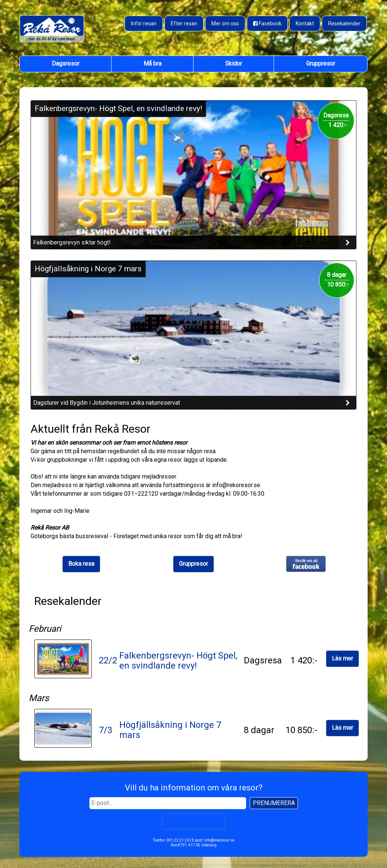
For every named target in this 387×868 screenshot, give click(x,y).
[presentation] (193, 822)
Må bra (152, 64)
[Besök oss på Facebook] (267, 23)
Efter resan (184, 23)
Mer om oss (225, 23)
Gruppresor (321, 64)
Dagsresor (66, 64)
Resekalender (344, 23)
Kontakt (305, 23)
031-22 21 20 (178, 840)
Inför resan (144, 23)
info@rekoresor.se (219, 840)
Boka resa (81, 564)
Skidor (234, 64)
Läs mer (342, 658)
